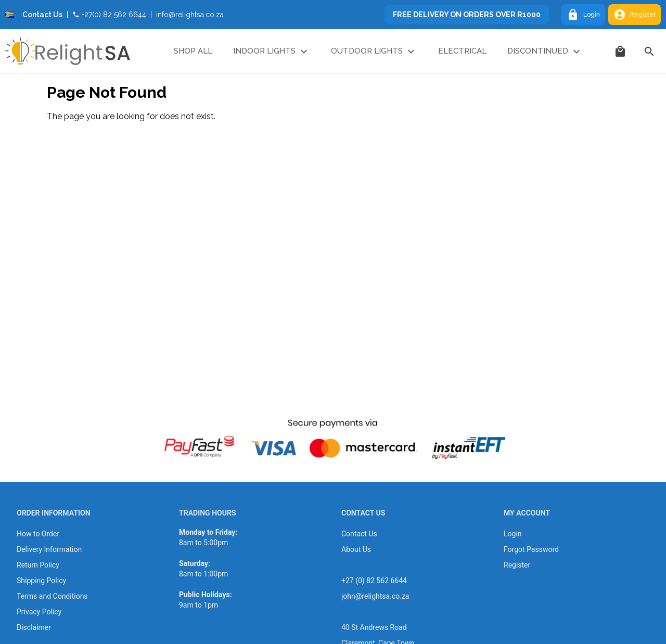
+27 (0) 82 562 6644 (374, 581)
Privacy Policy (39, 612)
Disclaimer (34, 627)
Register (635, 15)
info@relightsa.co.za (190, 15)
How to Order (38, 534)
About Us (356, 549)
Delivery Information (49, 549)
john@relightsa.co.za (375, 596)
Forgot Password (531, 549)
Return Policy (38, 565)
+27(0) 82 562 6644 (109, 15)
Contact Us (42, 15)
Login (583, 15)
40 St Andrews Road (374, 627)
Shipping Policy (41, 581)
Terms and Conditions (52, 596)
